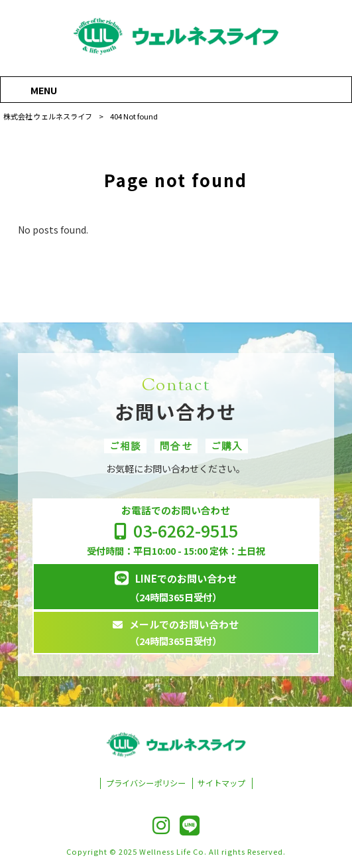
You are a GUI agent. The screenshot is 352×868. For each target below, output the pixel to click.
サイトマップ (221, 783)
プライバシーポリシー (146, 783)
